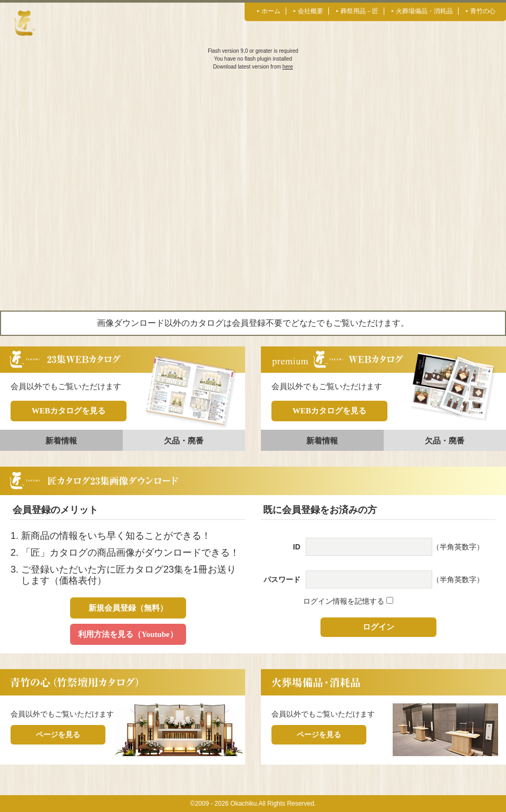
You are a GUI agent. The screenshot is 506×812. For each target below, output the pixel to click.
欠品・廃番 (184, 441)
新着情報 (61, 441)
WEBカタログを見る (69, 411)
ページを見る (58, 735)
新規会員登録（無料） (128, 608)
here (288, 67)
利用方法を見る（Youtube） (128, 634)
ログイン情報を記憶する (348, 601)
